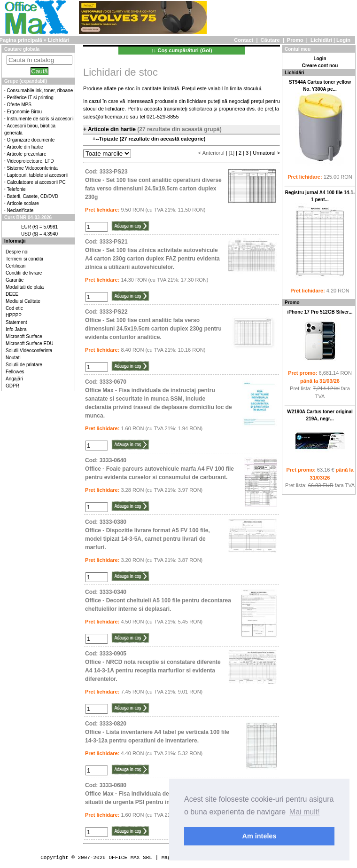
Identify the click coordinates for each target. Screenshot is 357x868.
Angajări (14, 379)
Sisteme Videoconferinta (32, 168)
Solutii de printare (24, 365)
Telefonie (16, 189)
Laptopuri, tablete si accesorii (38, 175)
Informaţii (15, 241)
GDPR (12, 386)
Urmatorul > (266, 153)
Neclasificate (20, 210)
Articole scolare (23, 203)
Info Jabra (16, 329)
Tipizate (109, 139)
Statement (16, 322)
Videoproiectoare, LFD (31, 161)
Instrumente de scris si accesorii (40, 119)
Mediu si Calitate (23, 301)
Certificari (16, 266)
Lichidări (321, 40)
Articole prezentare (27, 154)
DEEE (12, 294)
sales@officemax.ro (106, 117)
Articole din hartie (25, 147)
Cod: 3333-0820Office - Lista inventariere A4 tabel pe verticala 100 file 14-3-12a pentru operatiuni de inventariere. (157, 732)
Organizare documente (31, 140)
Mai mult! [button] (305, 812)
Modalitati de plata (25, 287)
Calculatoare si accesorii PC (36, 182)
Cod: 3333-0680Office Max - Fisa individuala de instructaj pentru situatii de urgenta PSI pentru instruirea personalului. (156, 794)
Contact (244, 40)
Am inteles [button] (260, 836)
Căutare (270, 40)
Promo (295, 40)
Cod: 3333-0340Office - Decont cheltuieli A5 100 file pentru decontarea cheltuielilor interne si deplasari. (158, 600)
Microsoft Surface (24, 336)
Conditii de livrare (24, 273)
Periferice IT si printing (30, 98)
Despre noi (17, 252)
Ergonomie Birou (24, 112)
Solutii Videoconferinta (29, 351)
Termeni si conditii (24, 259)
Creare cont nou (320, 66)
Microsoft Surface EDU (30, 343)
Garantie (15, 280)
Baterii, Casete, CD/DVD (33, 196)
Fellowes (15, 372)
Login (343, 40)
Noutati (13, 358)
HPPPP (14, 315)
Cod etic (14, 308)
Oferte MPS (19, 105)
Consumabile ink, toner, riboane (40, 91)
